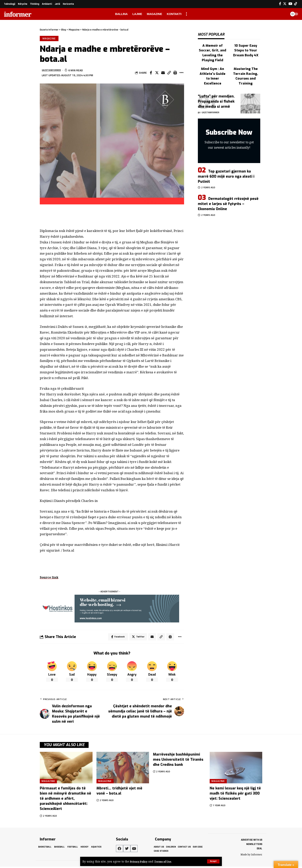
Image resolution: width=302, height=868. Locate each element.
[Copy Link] (169, 73)
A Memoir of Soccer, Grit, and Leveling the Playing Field (213, 46)
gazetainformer (53, 71)
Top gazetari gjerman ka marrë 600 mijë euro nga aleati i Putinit (226, 163)
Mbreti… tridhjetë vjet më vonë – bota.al (119, 792)
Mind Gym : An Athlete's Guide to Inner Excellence (213, 62)
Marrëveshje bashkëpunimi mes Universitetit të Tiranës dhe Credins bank (178, 761)
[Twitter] (285, 4)
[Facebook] (280, 4)
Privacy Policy (140, 861)
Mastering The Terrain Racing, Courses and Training (246, 64)
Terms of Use (165, 861)
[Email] (163, 73)
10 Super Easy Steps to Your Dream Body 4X (246, 46)
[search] (283, 14)
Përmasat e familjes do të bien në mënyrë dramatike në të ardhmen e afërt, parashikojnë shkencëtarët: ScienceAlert (65, 800)
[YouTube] (290, 4)
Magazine (50, 39)
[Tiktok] (296, 4)
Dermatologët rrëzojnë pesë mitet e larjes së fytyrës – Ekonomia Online (228, 190)
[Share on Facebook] (151, 73)
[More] (181, 73)
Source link (50, 578)
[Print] (175, 73)
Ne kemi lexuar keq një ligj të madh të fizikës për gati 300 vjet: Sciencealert (235, 795)
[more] (186, 14)
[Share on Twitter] (157, 73)
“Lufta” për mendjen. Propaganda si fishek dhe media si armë (216, 88)
